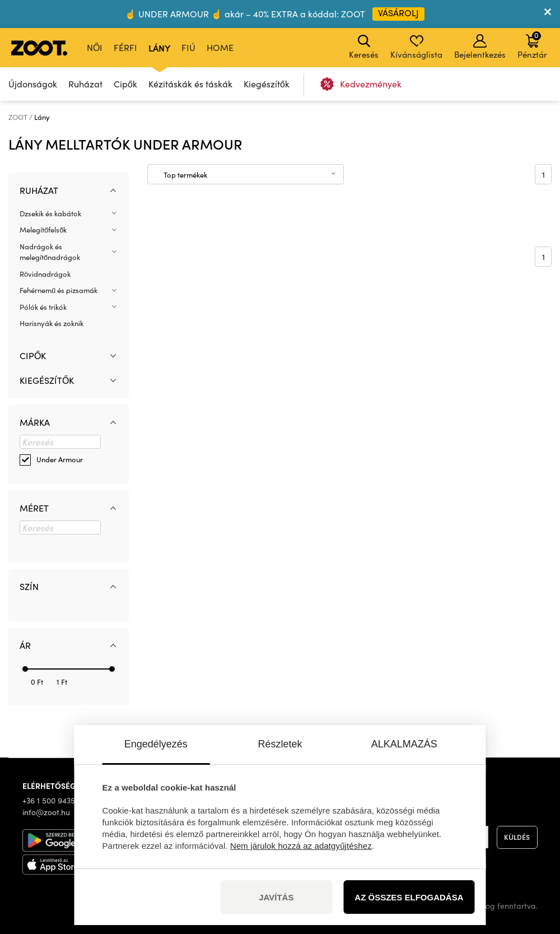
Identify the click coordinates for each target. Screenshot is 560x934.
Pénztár (532, 45)
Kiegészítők (267, 84)
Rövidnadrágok (45, 274)
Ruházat (85, 84)
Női (95, 47)
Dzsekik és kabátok (50, 213)
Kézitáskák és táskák (190, 84)
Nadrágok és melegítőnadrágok (50, 252)
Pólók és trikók (43, 307)
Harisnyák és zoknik (52, 323)
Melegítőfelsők (43, 230)
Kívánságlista (416, 47)
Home (220, 47)
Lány (159, 48)
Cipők (125, 84)
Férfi (125, 47)
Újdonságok (33, 84)
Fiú (188, 47)
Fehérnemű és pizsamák (59, 290)
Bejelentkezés (480, 47)
